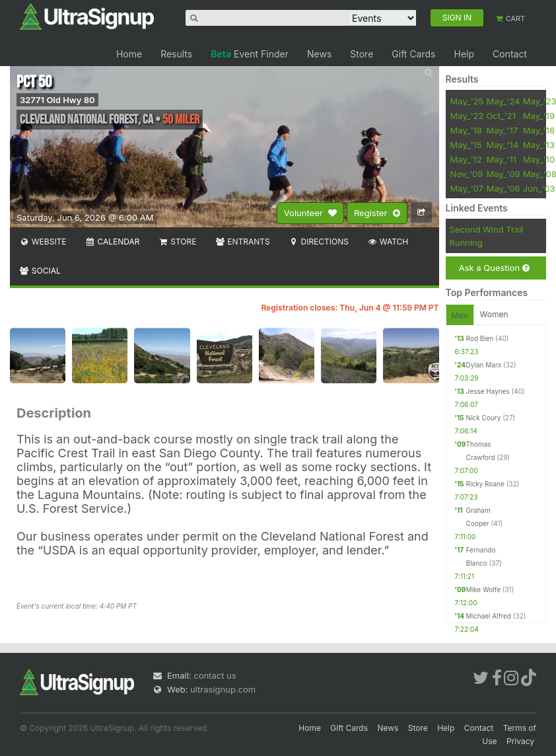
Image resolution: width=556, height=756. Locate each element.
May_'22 (467, 116)
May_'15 (466, 145)
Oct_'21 (501, 116)
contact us (215, 675)
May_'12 (466, 159)
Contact (510, 54)
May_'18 (466, 130)
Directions (319, 242)
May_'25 (467, 101)
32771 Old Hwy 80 (57, 100)
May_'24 (503, 101)
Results (176, 54)
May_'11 (501, 159)
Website (43, 242)
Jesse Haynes (488, 391)
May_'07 (467, 188)
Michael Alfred (489, 616)
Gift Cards (413, 54)
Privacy (520, 741)
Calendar (113, 242)
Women (494, 314)
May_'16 (539, 130)
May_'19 (539, 116)
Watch (388, 242)
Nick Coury (484, 418)
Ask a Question (494, 268)
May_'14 (502, 145)
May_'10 (539, 159)
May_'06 (503, 188)
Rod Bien (480, 338)
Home (129, 54)
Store (362, 54)
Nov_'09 (467, 174)
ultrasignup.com (223, 689)
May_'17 (502, 130)
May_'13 (539, 145)
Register (377, 213)
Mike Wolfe (483, 589)
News (319, 54)
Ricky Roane (485, 484)
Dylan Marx (484, 365)
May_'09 (503, 174)
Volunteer (310, 213)
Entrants (242, 242)
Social (40, 271)
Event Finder (250, 54)
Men (460, 316)
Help (464, 54)
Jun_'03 (539, 188)
